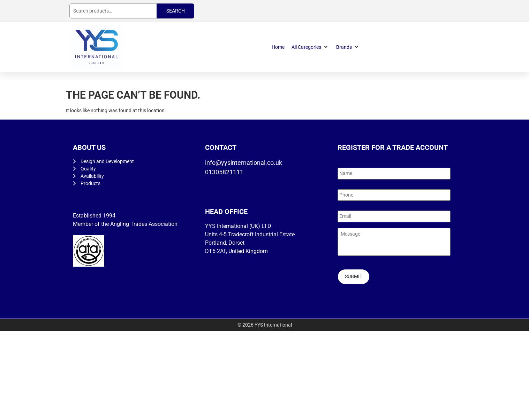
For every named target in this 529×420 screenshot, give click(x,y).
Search (176, 11)
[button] (310, 47)
